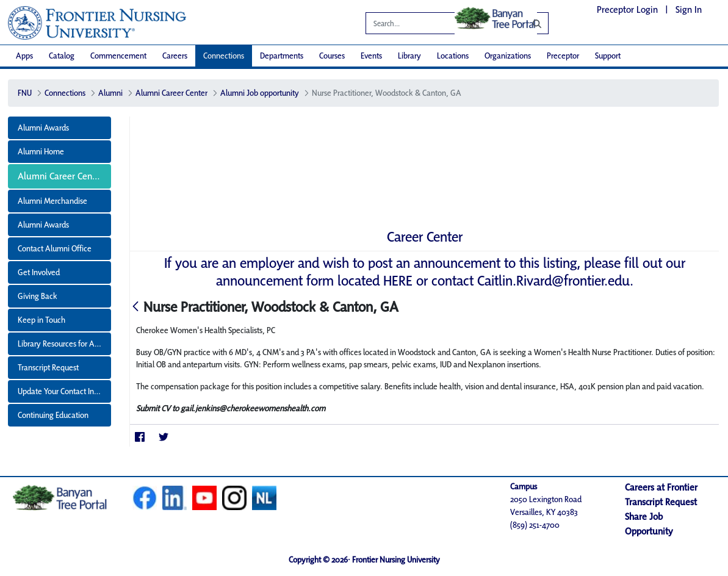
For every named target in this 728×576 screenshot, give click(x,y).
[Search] (528, 23)
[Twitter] (163, 437)
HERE (398, 280)
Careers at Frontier (661, 487)
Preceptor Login (627, 9)
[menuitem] (24, 56)
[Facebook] (139, 437)
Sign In (689, 9)
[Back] (135, 307)
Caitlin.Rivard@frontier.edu (553, 280)
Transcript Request (661, 502)
